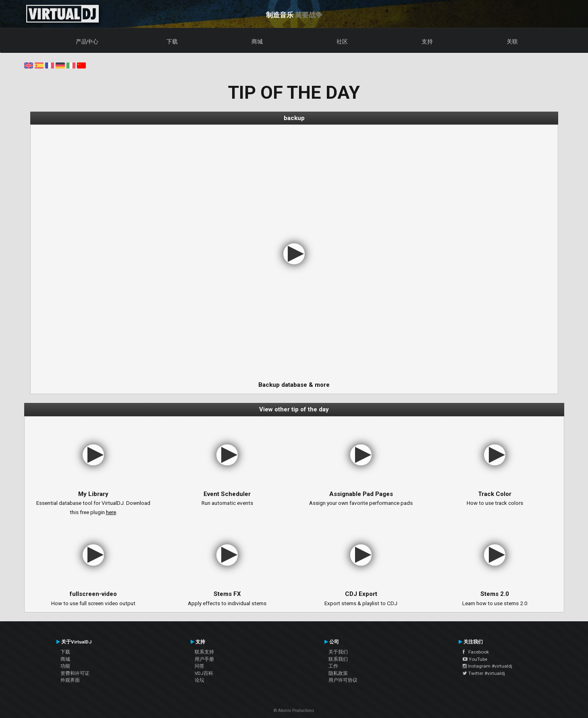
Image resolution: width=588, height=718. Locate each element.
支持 (427, 42)
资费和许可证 (75, 673)
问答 (199, 666)
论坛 (199, 680)
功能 (65, 666)
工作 (333, 666)
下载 (172, 42)
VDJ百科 (204, 673)
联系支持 (204, 652)
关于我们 (338, 652)
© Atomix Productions (294, 711)
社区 (342, 42)
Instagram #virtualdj (487, 666)
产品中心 (87, 42)
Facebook (476, 652)
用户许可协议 (343, 680)
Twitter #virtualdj (484, 673)
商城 (257, 42)
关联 (512, 42)
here (111, 512)
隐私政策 (338, 673)
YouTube (475, 659)
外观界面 (70, 680)
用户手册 (204, 659)
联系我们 (338, 659)
